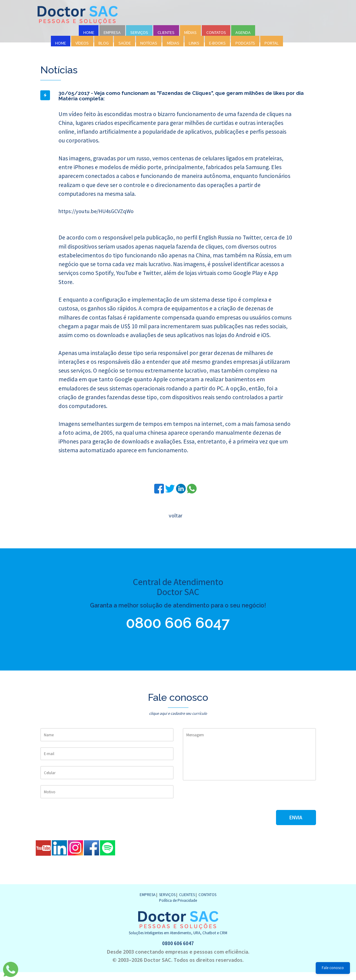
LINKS (194, 43)
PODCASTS (245, 43)
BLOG (104, 43)
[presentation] (229, 804)
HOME (89, 32)
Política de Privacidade (178, 908)
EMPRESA (112, 32)
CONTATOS (216, 32)
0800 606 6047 (178, 625)
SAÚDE (125, 43)
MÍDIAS (190, 32)
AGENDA (243, 32)
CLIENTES (166, 32)
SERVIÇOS (139, 32)
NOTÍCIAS (149, 43)
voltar (175, 516)
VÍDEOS (82, 43)
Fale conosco (333, 968)
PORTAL (272, 43)
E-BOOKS (217, 43)
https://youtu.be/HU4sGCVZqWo (99, 211)
